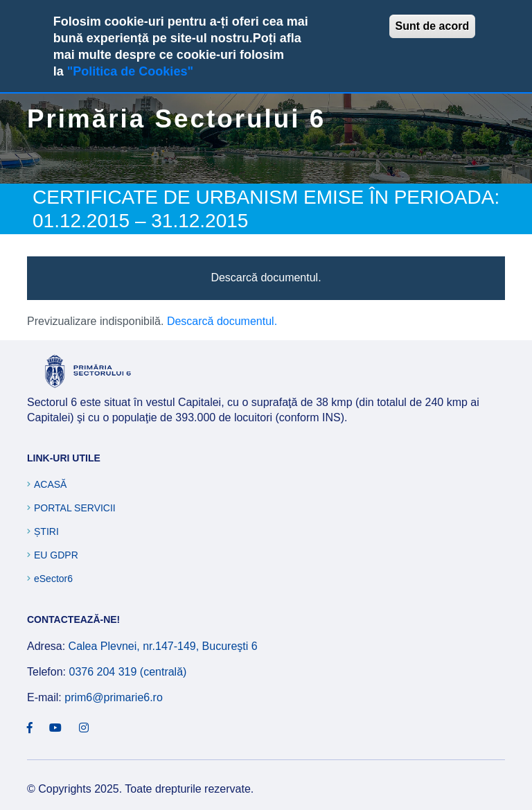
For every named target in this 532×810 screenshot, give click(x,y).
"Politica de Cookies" (130, 71)
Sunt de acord (433, 26)
